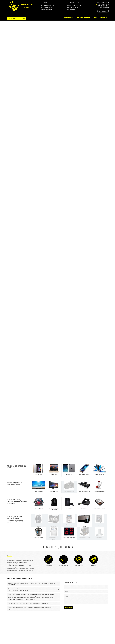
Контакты (104, 18)
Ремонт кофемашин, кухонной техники (15, 518)
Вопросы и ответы (84, 18)
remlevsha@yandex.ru (104, 8)
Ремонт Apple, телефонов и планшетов (17, 467)
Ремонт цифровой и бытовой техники (15, 484)
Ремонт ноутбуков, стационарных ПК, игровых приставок (17, 502)
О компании (69, 18)
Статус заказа (103, 11)
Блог (95, 18)
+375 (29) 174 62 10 (103, 6)
